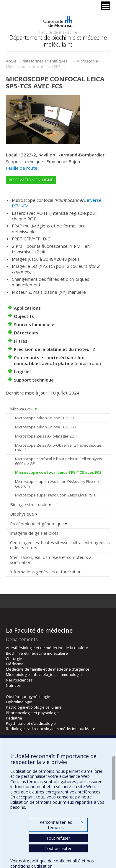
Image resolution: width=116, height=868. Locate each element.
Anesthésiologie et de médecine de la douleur (47, 648)
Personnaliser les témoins (61, 825)
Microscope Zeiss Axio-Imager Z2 (44, 436)
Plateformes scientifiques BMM (47, 61)
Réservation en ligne (31, 180)
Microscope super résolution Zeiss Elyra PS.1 (55, 495)
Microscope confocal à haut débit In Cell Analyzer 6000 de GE (59, 461)
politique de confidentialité (55, 861)
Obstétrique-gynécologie (28, 697)
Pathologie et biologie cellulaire (34, 707)
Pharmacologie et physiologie (32, 713)
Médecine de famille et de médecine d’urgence (48, 669)
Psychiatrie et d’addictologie (31, 723)
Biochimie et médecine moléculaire (37, 653)
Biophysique (22, 514)
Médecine (15, 664)
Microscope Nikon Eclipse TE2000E (45, 418)
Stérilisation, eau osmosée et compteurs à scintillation (51, 560)
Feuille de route (22, 168)
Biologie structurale (29, 505)
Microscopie (87, 61)
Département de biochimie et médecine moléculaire (58, 41)
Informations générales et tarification (46, 572)
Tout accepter (58, 848)
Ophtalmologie (19, 702)
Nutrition (14, 685)
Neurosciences (19, 680)
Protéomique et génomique (37, 524)
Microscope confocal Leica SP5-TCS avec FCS (58, 472)
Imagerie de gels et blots (34, 533)
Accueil (12, 61)
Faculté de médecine (58, 32)
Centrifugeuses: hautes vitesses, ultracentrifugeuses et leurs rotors (60, 545)
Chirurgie (14, 659)
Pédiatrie (14, 718)
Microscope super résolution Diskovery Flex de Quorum (57, 484)
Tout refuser (58, 838)
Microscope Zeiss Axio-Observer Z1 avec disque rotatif (58, 448)
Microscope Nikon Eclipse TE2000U (46, 427)
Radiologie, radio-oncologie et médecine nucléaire (51, 729)
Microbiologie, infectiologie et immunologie (44, 674)
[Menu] (106, 6)
